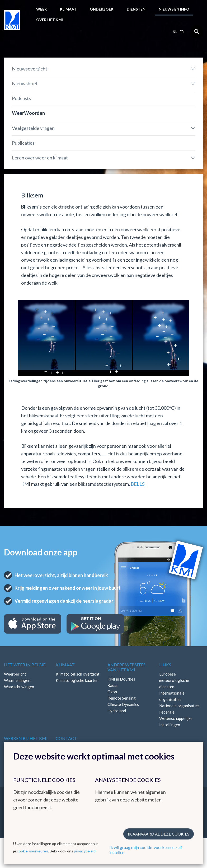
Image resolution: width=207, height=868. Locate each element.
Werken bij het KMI (26, 738)
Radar (113, 685)
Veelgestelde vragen (33, 128)
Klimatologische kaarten (77, 680)
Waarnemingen (17, 680)
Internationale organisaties (172, 696)
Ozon (112, 692)
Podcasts (21, 98)
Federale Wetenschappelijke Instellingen (176, 718)
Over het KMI (50, 20)
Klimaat (68, 9)
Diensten (136, 9)
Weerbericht (15, 674)
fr (182, 32)
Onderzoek (102, 9)
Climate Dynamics (123, 704)
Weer (41, 9)
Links (165, 665)
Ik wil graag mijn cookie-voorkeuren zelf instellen (146, 850)
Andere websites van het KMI (126, 667)
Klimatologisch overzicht (78, 674)
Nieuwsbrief (25, 83)
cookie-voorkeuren (32, 851)
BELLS (138, 484)
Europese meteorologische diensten (174, 680)
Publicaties (23, 143)
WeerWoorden (28, 113)
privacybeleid (85, 851)
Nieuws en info (174, 9)
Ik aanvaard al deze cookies (159, 834)
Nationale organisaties (179, 706)
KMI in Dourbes (121, 679)
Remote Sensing (122, 698)
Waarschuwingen (19, 687)
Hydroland (117, 711)
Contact (66, 738)
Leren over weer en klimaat (40, 158)
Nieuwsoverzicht (30, 69)
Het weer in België (25, 665)
